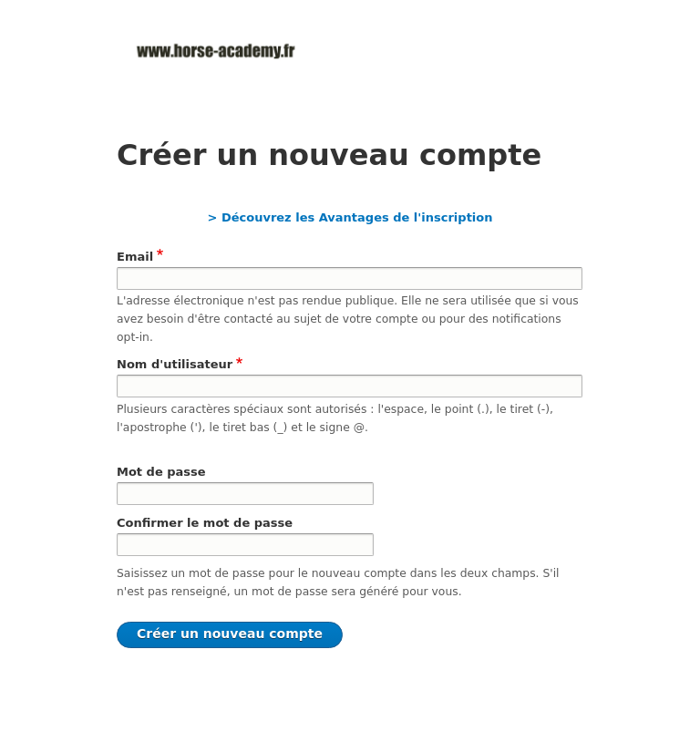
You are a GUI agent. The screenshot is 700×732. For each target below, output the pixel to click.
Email (135, 257)
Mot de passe (161, 472)
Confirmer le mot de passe (205, 523)
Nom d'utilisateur (175, 364)
